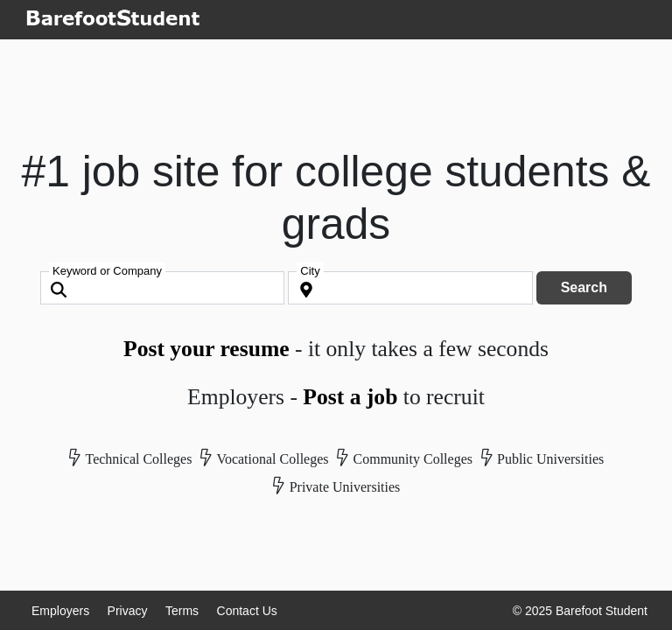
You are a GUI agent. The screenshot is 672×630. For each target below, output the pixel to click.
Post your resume (206, 349)
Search (584, 287)
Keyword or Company (107, 271)
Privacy (128, 611)
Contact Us (247, 611)
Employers (60, 611)
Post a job (350, 397)
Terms (182, 611)
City (310, 271)
